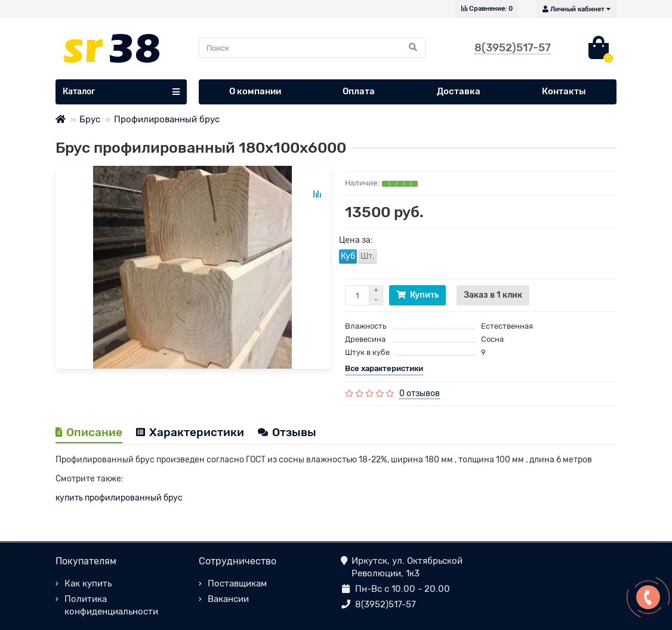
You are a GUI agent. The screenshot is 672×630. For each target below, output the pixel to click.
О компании (255, 91)
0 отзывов (420, 393)
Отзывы (287, 432)
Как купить (88, 583)
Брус (90, 119)
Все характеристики (384, 368)
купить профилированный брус (119, 498)
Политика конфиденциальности (111, 605)
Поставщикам (237, 583)
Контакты (564, 91)
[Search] (312, 48)
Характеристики (190, 432)
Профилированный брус (167, 119)
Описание (89, 432)
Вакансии (228, 599)
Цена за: (356, 240)
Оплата (359, 91)
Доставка (459, 91)
